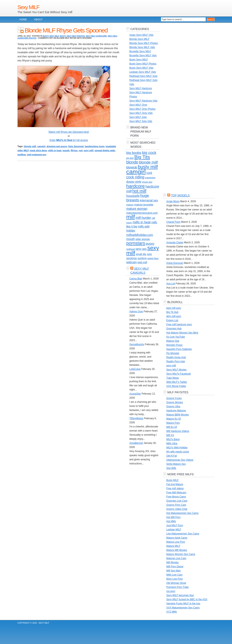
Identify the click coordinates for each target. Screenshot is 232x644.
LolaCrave (135, 369)
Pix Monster (173, 353)
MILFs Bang (173, 439)
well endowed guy (37, 155)
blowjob (132, 167)
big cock (149, 153)
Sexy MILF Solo (138, 117)
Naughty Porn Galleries (179, 349)
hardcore (136, 186)
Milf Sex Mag (173, 571)
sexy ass (141, 249)
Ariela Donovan (175, 263)
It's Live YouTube (176, 337)
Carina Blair (136, 279)
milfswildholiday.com (140, 235)
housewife (133, 196)
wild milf (142, 262)
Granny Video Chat (177, 509)
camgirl (41, 146)
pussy (150, 244)
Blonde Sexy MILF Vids (142, 47)
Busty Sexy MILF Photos (72, 36)
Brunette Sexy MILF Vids (143, 55)
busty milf (148, 167)
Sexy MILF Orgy (138, 105)
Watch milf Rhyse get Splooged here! (69, 132)
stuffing (22, 155)
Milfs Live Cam (174, 575)
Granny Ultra (173, 406)
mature (130, 205)
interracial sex (149, 200)
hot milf (139, 191)
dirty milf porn (174, 316)
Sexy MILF (28, 7)
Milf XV (170, 435)
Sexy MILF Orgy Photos (142, 109)
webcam (132, 262)
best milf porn (174, 308)
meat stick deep (38, 150)
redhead (131, 249)
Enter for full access (69, 140)
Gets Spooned (76, 146)
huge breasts (138, 198)
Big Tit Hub (172, 312)
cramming (150, 178)
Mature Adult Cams (177, 538)
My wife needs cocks (178, 452)
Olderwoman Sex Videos (180, 460)
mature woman (137, 209)
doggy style (134, 182)
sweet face (153, 258)
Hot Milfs (171, 521)
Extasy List (172, 320)
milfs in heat (55, 150)
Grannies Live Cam (177, 501)
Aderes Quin (136, 312)
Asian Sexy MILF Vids (141, 35)
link (228, 580)
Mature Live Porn (176, 542)
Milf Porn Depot (175, 567)
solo (149, 254)
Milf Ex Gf (172, 427)
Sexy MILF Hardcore (96, 36)
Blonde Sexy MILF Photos (144, 43)
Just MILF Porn (175, 525)
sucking (142, 258)
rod (80, 150)
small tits (141, 254)
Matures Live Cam (176, 558)
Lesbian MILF (174, 530)
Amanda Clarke (175, 242)
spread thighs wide (105, 150)
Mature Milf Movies (177, 550)
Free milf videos (175, 488)
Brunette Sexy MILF (140, 51)
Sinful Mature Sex (176, 464)
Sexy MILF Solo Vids (141, 121)
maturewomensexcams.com (142, 213)
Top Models (180, 195)
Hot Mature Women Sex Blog (182, 333)
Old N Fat (172, 456)
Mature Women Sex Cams (181, 554)
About (38, 20)
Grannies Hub (174, 329)
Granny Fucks (174, 398)
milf (131, 217)
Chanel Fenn (173, 222)
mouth (66, 150)
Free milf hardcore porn (179, 324)
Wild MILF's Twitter (177, 382)
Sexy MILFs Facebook (179, 374)
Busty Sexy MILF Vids (141, 68)
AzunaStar (135, 394)
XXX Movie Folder (176, 386)
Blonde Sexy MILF (139, 39)
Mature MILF (173, 546)
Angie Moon (173, 201)
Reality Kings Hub (176, 357)
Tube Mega (172, 378)
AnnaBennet (136, 443)
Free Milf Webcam (176, 493)
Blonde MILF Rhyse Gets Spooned (66, 30)
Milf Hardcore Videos (178, 431)
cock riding (135, 177)
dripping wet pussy (57, 146)
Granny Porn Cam (176, 505)
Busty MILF (173, 480)
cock (149, 173)
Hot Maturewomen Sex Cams (182, 513)
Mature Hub (173, 341)
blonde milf (30, 146)
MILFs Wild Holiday (177, 448)
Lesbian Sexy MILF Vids (143, 72)
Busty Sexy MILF (51, 36)
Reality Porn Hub (176, 361)
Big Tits (142, 157)
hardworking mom (95, 146)
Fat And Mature (175, 484)
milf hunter (143, 218)
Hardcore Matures (176, 411)
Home (23, 20)
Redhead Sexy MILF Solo (143, 76)
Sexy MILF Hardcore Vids (143, 101)
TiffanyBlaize (136, 418)
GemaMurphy (137, 344)
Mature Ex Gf (174, 419)
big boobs (134, 153)
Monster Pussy (174, 345)
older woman (143, 239)
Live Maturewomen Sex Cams (183, 534)
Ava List (171, 284)
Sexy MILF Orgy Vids (141, 113)
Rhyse (74, 150)
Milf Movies (172, 562)
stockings (132, 258)
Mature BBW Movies (177, 415)
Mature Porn (173, 423)
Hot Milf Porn (173, 517)
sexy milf (88, 150)
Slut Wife (171, 468)
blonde (132, 162)
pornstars (136, 243)
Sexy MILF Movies (176, 370)
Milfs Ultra (172, 443)
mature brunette (144, 205)
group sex (147, 182)
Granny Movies (175, 402)
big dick (130, 158)
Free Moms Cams (176, 497)
